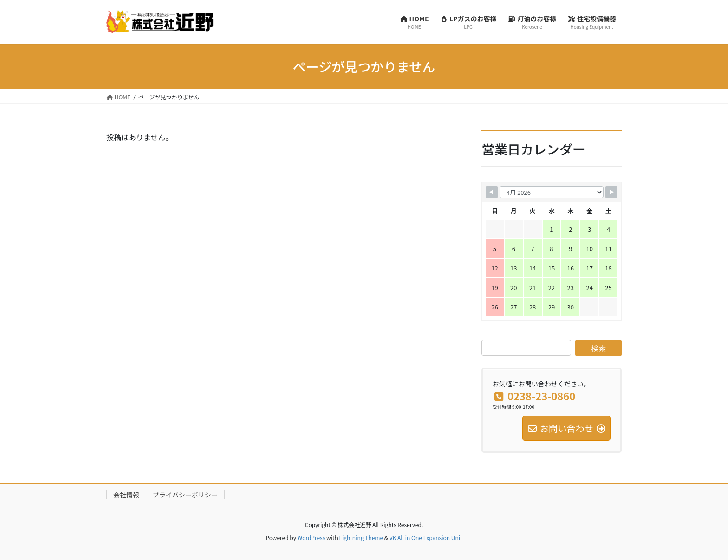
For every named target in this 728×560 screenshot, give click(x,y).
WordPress (312, 537)
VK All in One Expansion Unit (426, 537)
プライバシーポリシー (185, 495)
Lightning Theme (361, 537)
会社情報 (126, 495)
